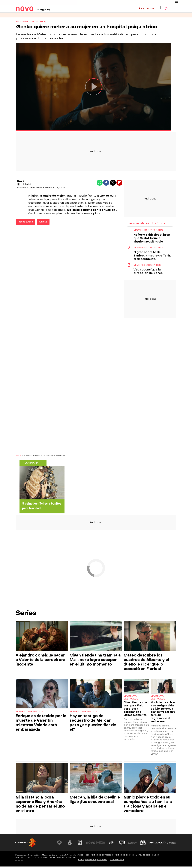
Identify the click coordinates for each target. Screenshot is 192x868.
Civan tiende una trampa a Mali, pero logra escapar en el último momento (95, 661)
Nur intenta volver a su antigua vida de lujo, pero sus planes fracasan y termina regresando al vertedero (163, 713)
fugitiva (43, 223)
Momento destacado (148, 232)
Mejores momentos (147, 267)
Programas (34, 16)
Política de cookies (124, 856)
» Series (26, 457)
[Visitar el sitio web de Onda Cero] (122, 844)
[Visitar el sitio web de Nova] (91, 844)
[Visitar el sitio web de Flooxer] (172, 844)
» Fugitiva (37, 457)
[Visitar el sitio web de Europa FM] (132, 844)
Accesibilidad (117, 861)
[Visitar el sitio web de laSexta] (70, 844)
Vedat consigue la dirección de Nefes (148, 273)
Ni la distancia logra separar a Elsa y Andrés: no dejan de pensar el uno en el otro (40, 805)
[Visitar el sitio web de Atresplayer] (157, 844)
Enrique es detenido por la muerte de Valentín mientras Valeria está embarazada (41, 724)
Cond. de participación (147, 856)
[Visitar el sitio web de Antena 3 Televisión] (59, 844)
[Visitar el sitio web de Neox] (80, 844)
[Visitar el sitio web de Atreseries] (111, 844)
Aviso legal (83, 856)
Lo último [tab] (159, 225)
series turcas (26, 223)
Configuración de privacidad (93, 861)
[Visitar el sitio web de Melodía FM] (143, 844)
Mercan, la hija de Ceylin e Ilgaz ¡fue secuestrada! (95, 801)
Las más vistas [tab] (138, 225)
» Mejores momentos (54, 457)
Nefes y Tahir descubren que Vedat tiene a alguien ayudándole (152, 240)
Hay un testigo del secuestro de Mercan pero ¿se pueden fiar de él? (93, 724)
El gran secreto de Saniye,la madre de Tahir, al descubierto (152, 257)
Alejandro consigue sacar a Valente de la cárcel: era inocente (40, 661)
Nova (19, 457)
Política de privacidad (102, 856)
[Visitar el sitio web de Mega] (101, 844)
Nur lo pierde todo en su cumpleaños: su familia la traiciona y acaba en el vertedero (148, 805)
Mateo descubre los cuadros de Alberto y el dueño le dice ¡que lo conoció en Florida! (146, 663)
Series (19, 16)
